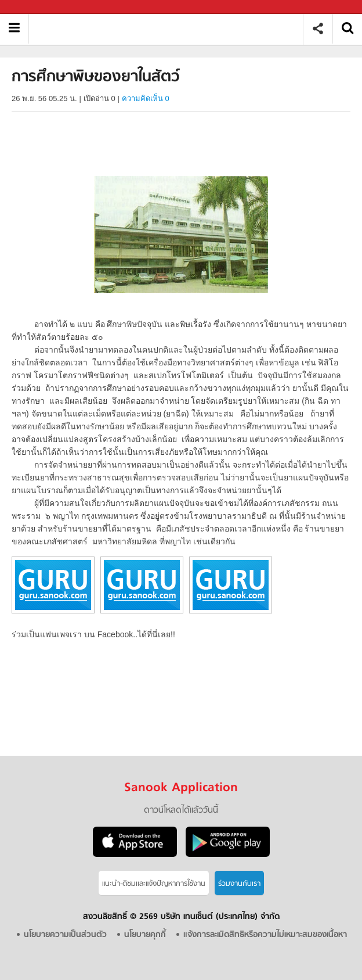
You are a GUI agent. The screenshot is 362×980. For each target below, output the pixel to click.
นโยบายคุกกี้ (145, 935)
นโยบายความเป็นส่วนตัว (65, 935)
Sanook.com (35, 7)
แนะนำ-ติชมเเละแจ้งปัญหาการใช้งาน (154, 884)
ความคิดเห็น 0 (146, 98)
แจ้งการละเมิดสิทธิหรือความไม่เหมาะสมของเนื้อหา (265, 935)
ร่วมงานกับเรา (239, 884)
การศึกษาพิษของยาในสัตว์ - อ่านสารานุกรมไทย (170, 29)
